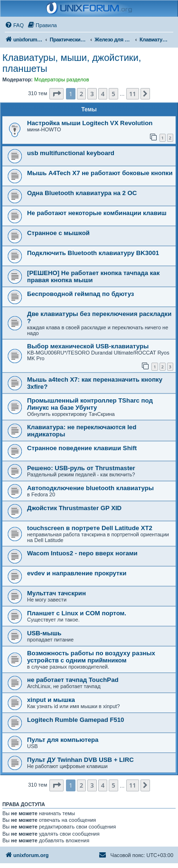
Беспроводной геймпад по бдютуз (80, 294)
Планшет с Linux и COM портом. (77, 613)
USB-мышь (44, 633)
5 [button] (113, 94)
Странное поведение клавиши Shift (82, 448)
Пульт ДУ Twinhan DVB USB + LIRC (80, 760)
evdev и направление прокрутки (77, 573)
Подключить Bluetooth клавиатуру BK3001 (93, 253)
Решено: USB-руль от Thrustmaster (81, 468)
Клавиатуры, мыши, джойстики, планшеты (72, 63)
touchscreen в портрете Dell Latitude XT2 (90, 528)
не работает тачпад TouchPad (73, 680)
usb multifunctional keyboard (71, 153)
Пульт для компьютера (63, 740)
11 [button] (133, 94)
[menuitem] (14, 25)
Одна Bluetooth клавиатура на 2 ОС (82, 193)
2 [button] (81, 94)
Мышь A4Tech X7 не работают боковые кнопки (100, 173)
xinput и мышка (51, 700)
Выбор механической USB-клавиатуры (88, 346)
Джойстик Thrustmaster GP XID (74, 508)
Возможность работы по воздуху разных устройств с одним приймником (91, 657)
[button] (56, 94)
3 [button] (92, 94)
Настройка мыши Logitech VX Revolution (90, 123)
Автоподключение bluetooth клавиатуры (90, 488)
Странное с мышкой (58, 233)
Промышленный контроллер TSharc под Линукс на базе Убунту (90, 404)
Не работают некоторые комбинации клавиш (97, 213)
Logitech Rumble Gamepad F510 (75, 720)
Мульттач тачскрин (56, 593)
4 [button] (103, 94)
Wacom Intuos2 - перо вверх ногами (82, 553)
